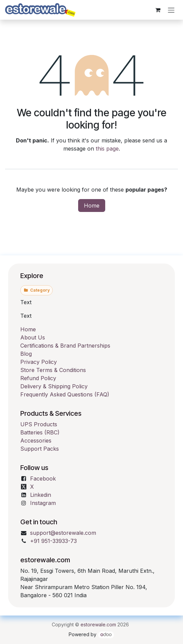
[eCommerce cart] (158, 10)
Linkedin (41, 495)
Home (92, 206)
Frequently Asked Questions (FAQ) (65, 394)
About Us (33, 337)
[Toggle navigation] (171, 10)
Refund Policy (38, 378)
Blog (26, 354)
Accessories (36, 441)
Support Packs (40, 449)
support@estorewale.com (63, 533)
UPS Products (39, 424)
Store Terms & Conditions (53, 370)
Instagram (43, 503)
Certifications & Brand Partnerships (65, 346)
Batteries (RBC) (40, 432)
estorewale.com (98, 625)
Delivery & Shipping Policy (54, 386)
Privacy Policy (39, 362)
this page (107, 149)
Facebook (43, 479)
